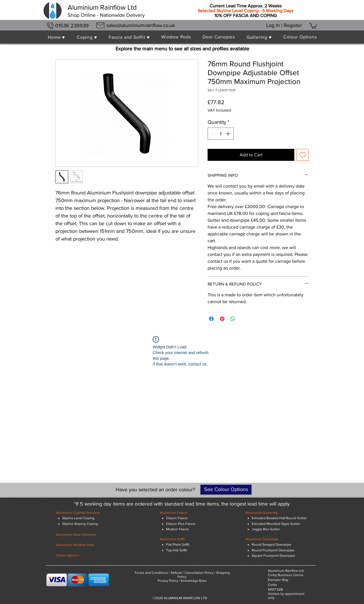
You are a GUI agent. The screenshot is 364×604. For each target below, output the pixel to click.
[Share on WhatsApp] (233, 319)
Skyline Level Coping (78, 518)
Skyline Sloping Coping (80, 524)
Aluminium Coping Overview (78, 513)
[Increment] (228, 134)
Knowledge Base (194, 581)
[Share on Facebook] (211, 319)
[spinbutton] (221, 134)
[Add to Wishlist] (303, 155)
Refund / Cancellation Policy (192, 573)
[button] (313, 26)
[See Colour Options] (226, 490)
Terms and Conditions (151, 573)
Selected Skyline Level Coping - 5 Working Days (245, 11)
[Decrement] (213, 134)
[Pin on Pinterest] (222, 319)
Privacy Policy (168, 581)
